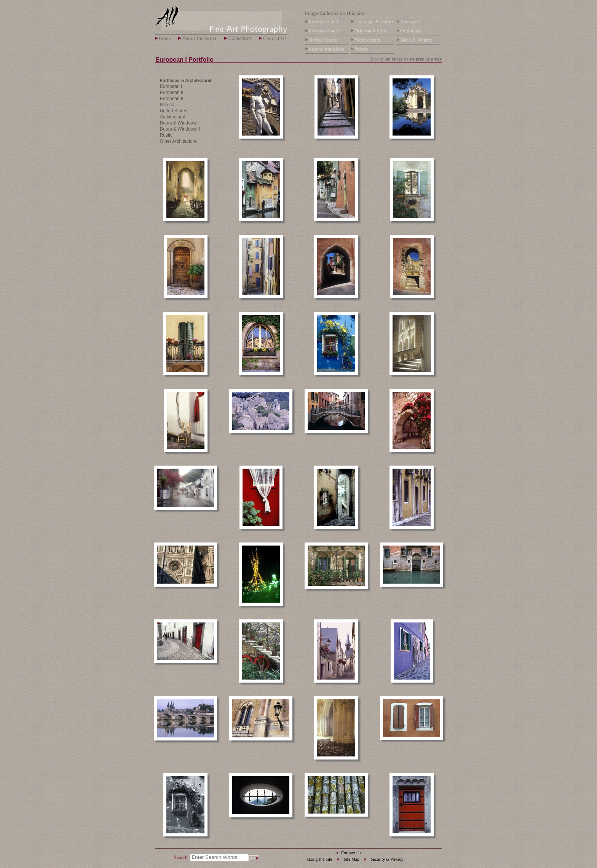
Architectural (173, 117)
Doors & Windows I (179, 123)
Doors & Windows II (180, 129)
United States (174, 111)
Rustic (166, 135)
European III (172, 99)
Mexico (167, 105)
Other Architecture (178, 141)
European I (171, 86)
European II (172, 93)
